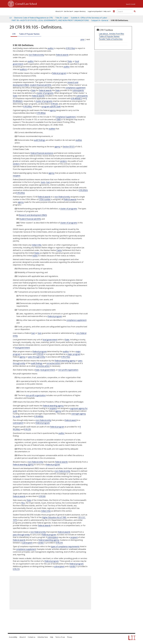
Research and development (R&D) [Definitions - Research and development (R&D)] (33, 215)
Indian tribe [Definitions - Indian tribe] (37, 245)
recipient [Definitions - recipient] (17, 176)
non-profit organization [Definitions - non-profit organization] (68, 370)
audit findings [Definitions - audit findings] (40, 140)
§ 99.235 (27, 429)
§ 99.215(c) (66, 357)
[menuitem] (58, 11)
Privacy (70, 637)
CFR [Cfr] (14, 34)
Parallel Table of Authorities (111, 39)
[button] (135, 11)
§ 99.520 (54, 104)
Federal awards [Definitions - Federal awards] (62, 55)
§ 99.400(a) (41, 113)
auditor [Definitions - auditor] (51, 48)
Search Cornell (131, 4)
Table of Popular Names (29, 34)
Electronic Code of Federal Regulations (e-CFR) (33, 18)
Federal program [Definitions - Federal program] (59, 73)
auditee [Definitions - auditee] (52, 129)
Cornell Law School (25, 3)
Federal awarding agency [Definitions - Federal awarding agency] (65, 361)
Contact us (32, 637)
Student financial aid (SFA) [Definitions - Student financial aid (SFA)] (30, 219)
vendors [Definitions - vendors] (63, 161)
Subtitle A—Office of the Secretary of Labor (89, 18)
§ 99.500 (42, 496)
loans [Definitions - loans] (43, 182)
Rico (23, 503)
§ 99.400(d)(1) (76, 98)
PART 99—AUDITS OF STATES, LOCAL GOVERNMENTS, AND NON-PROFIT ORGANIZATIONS (50, 20)
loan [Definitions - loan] (48, 182)
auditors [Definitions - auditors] (23, 69)
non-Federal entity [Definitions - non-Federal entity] (36, 55)
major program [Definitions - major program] (74, 354)
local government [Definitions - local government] (50, 340)
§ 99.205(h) (83, 190)
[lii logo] (17, 11)
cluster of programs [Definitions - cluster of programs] (45, 93)
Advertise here (43, 637)
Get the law (68, 11)
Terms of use (60, 637)
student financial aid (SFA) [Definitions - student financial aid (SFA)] (41, 85)
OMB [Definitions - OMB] (59, 119)
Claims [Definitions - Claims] (59, 250)
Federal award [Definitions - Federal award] (71, 420)
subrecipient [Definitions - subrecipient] (18, 423)
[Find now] (135, 11)
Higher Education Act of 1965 (54, 517)
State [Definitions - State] (70, 61)
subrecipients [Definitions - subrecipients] (78, 90)
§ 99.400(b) (39, 416)
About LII (58, 11)
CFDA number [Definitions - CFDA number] (45, 199)
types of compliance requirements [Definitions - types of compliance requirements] (65, 546)
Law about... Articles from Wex (111, 34)
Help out (106, 11)
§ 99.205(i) (21, 193)
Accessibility (13, 637)
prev (82, 39)
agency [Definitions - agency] (53, 110)
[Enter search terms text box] (125, 11)
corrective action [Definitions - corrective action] (53, 363)
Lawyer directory (80, 11)
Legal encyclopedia (95, 11)
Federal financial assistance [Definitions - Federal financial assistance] (42, 153)
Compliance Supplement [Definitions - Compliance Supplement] (65, 117)
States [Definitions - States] (37, 253)
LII (11, 18)
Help (52, 637)
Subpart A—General (100, 20)
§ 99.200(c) (28, 106)
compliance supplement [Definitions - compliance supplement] (76, 88)
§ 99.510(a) (70, 48)
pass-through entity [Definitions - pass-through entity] (37, 357)
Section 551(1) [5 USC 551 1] (69, 147)
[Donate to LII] (114, 11)
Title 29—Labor (62, 18)
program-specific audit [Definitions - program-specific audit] (51, 106)
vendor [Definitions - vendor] (41, 543)
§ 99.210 (59, 543)
